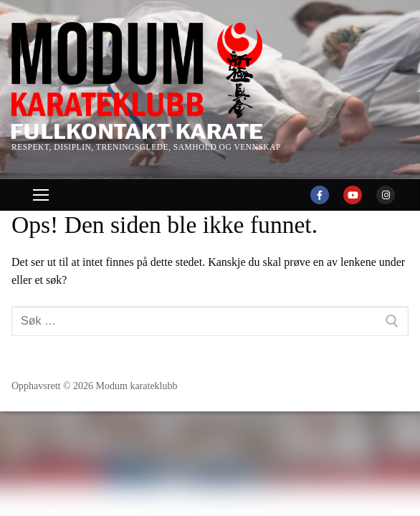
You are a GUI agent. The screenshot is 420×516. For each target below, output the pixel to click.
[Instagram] (386, 195)
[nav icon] (41, 195)
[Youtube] (353, 195)
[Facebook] (320, 195)
